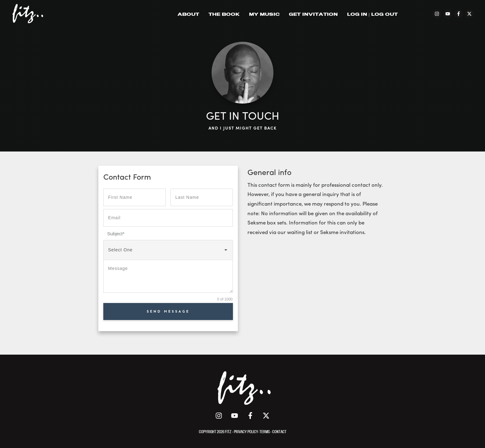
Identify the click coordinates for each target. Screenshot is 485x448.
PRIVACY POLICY (246, 432)
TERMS (265, 432)
